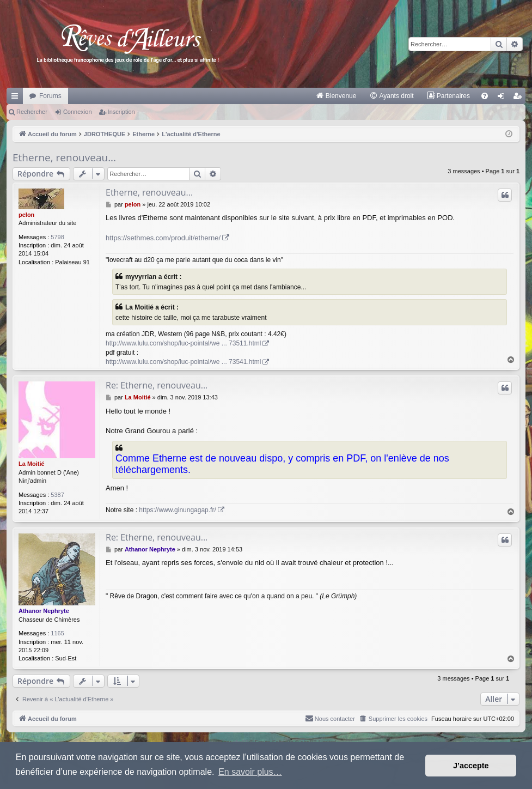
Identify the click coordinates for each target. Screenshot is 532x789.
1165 (57, 633)
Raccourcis (17, 98)
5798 (57, 237)
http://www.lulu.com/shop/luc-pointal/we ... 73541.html (183, 362)
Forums (50, 96)
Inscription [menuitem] (520, 98)
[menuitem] (336, 96)
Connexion (78, 112)
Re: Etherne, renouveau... (157, 385)
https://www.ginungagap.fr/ (177, 510)
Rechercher (32, 112)
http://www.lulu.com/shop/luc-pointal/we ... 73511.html (183, 343)
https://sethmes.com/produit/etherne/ (163, 238)
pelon (26, 215)
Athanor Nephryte (44, 611)
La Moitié (32, 464)
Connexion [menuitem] (503, 98)
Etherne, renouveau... (64, 157)
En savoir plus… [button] (250, 772)
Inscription (121, 112)
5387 (57, 495)
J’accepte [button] (471, 766)
